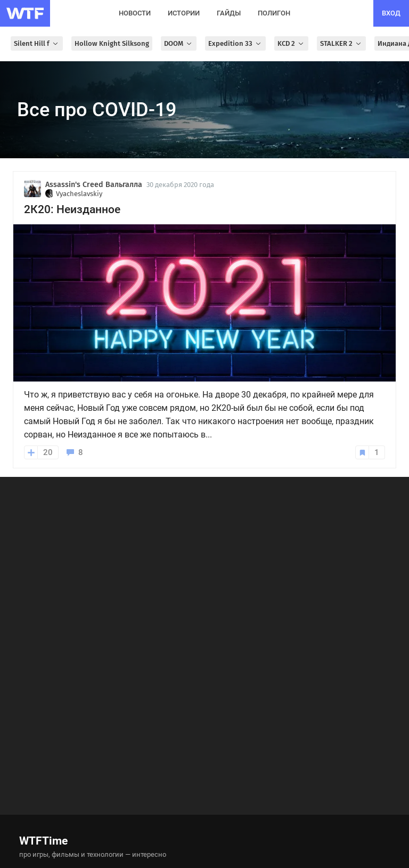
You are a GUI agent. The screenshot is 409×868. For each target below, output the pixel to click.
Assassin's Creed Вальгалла (94, 185)
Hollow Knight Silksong (112, 43)
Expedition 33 (235, 43)
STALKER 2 (341, 43)
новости (135, 13)
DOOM (179, 43)
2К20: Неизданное (72, 209)
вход (391, 13)
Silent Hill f (37, 43)
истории (184, 13)
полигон (274, 13)
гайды (229, 13)
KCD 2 (291, 43)
